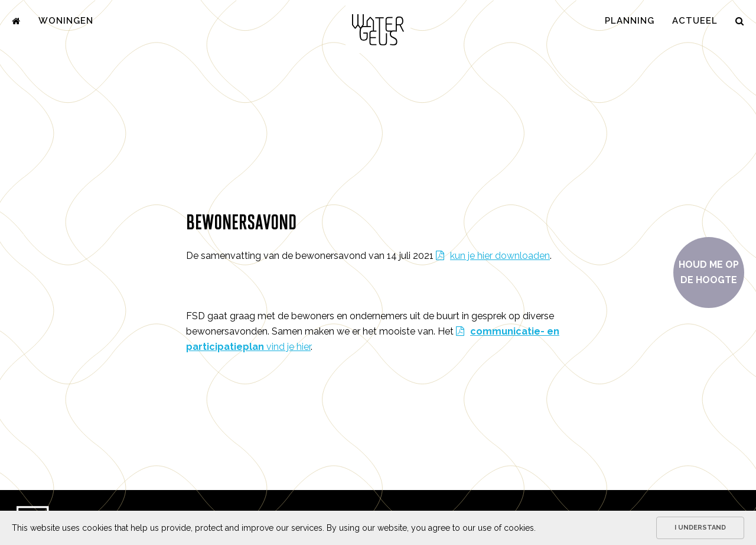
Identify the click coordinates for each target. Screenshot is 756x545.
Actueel (695, 21)
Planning (630, 21)
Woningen (66, 21)
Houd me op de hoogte (709, 272)
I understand (700, 528)
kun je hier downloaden (500, 256)
